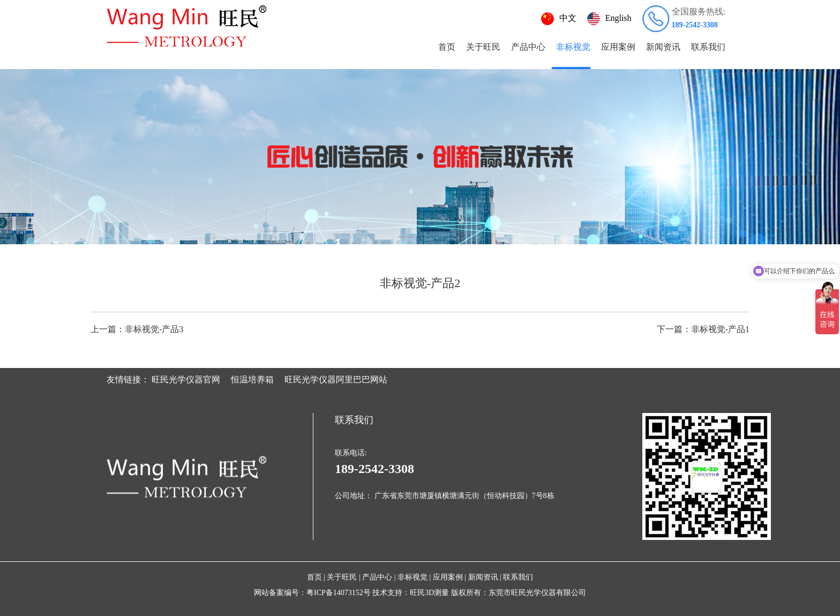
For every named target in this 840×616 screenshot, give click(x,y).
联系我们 (708, 47)
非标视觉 (573, 47)
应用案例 (618, 47)
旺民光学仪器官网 (186, 380)
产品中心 (528, 47)
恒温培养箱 (252, 380)
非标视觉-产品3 (137, 329)
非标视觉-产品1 (703, 329)
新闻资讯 (663, 47)
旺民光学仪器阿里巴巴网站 (336, 380)
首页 (447, 47)
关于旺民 (483, 47)
